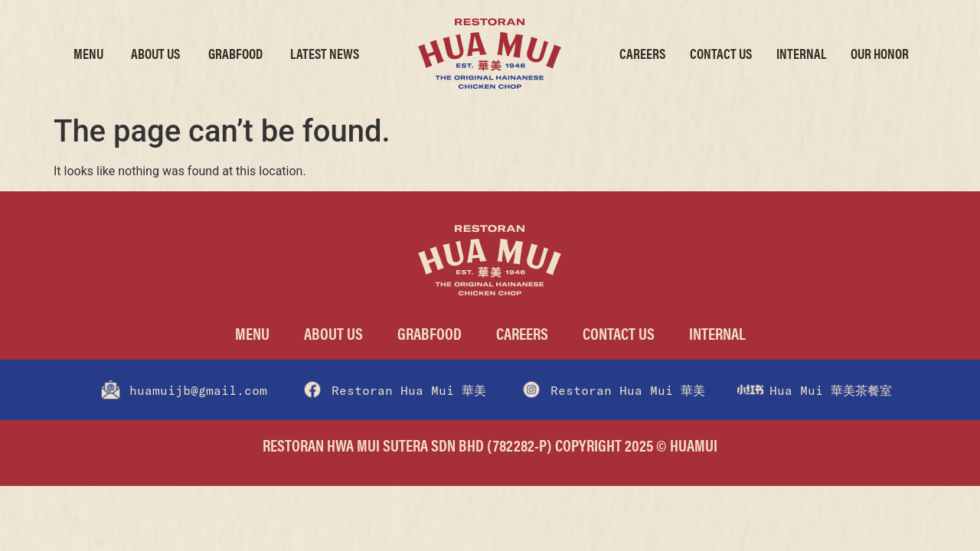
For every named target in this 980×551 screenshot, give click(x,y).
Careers (642, 53)
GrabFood (235, 53)
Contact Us (721, 53)
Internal (801, 53)
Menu (88, 53)
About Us (155, 53)
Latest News (325, 53)
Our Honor (880, 53)
